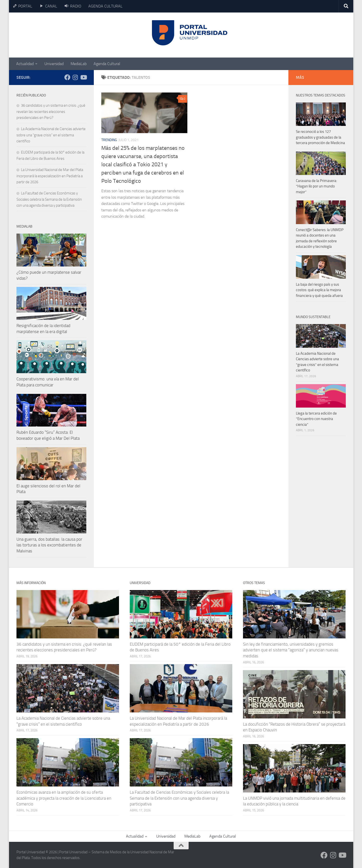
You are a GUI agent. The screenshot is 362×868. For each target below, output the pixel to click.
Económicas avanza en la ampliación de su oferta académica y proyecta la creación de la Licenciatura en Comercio (64, 798)
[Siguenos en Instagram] (75, 77)
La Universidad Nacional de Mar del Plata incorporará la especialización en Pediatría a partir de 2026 (50, 176)
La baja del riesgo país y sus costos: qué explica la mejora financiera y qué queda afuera (319, 290)
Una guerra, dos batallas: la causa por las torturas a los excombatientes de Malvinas (49, 545)
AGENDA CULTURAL (105, 6)
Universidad (54, 64)
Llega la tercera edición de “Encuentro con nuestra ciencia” (316, 419)
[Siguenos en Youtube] (83, 77)
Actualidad (25, 64)
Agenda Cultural (107, 64)
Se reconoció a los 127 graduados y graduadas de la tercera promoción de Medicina (320, 137)
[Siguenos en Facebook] (67, 77)
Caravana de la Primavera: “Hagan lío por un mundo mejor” (316, 186)
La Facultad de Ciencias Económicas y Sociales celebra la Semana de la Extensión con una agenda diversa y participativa (49, 199)
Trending (109, 140)
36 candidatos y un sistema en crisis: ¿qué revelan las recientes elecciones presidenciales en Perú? (51, 112)
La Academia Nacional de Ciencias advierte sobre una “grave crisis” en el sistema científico (51, 135)
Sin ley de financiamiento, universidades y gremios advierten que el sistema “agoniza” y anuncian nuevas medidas (291, 650)
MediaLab (79, 64)
